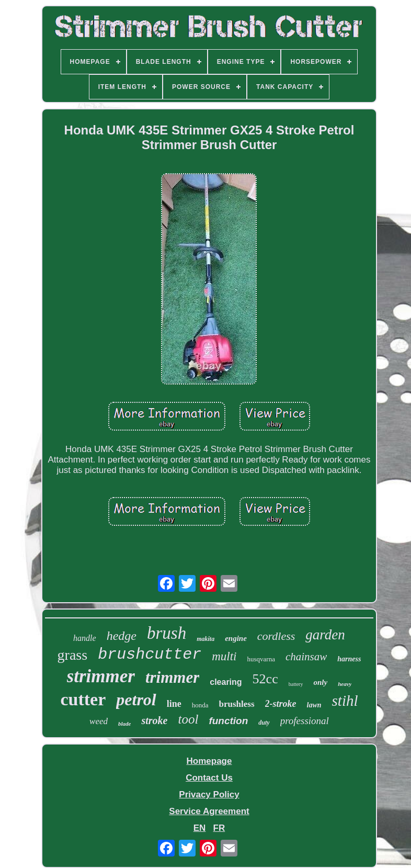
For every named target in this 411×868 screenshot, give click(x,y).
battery (296, 684)
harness (349, 659)
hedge (122, 636)
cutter (83, 699)
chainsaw (306, 657)
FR (219, 828)
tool (188, 719)
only (320, 682)
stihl (345, 701)
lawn (314, 705)
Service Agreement (209, 811)
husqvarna (261, 659)
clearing (226, 682)
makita (206, 639)
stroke (154, 720)
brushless (237, 704)
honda (200, 705)
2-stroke (281, 704)
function (228, 721)
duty (264, 723)
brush (167, 633)
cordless (276, 636)
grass (73, 655)
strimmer (101, 676)
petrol (136, 700)
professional (305, 721)
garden (325, 635)
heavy (345, 684)
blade (124, 724)
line (174, 704)
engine (236, 638)
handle (85, 638)
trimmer (172, 677)
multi (224, 656)
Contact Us (209, 778)
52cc (265, 679)
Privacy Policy (209, 794)
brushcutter (150, 655)
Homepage (209, 761)
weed (99, 721)
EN (200, 828)
